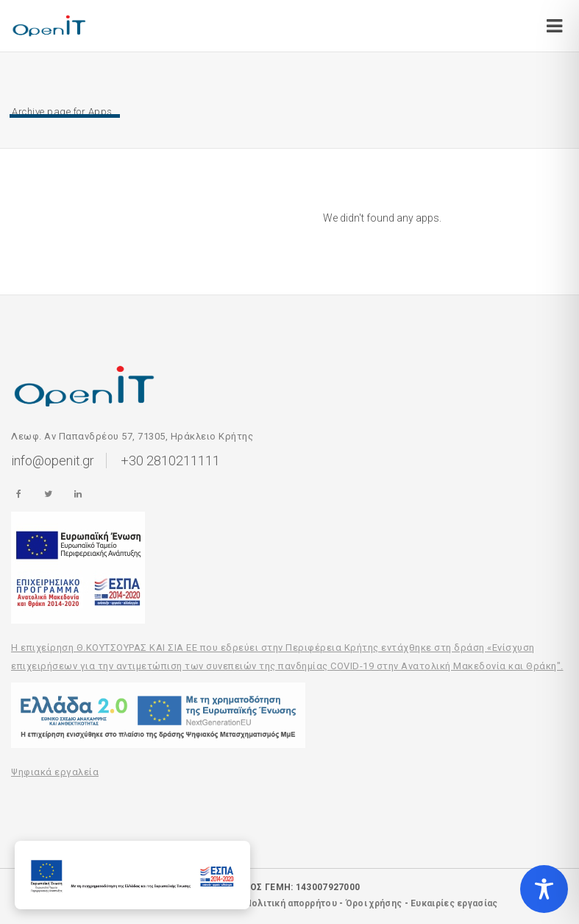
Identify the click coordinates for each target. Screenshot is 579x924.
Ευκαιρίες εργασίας (454, 903)
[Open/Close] (554, 22)
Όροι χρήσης (374, 903)
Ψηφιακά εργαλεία (55, 772)
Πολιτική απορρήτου (291, 903)
